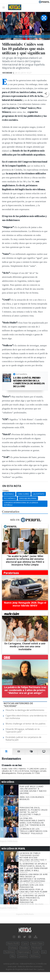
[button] (46, 94)
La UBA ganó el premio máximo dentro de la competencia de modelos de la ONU (29, 382)
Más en (25, 520)
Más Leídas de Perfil (13, 849)
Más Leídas (8, 782)
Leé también (21, 374)
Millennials (9, 494)
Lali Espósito (39, 494)
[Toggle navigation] (4, 7)
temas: (6, 491)
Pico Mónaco (10, 498)
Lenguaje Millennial (28, 498)
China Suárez (23, 494)
